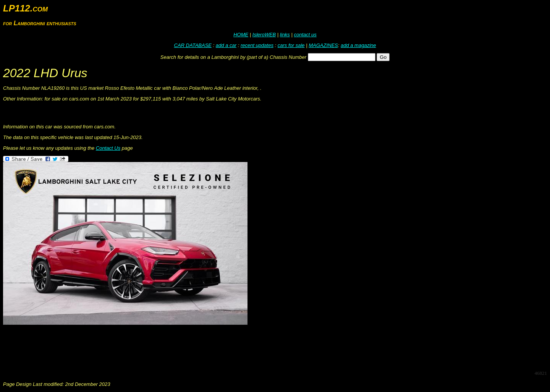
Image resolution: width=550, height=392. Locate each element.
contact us (305, 35)
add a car (226, 45)
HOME (241, 35)
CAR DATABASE (193, 45)
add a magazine (358, 45)
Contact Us (108, 148)
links (285, 35)
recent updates (257, 45)
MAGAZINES (323, 45)
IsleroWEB (264, 35)
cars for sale (291, 45)
